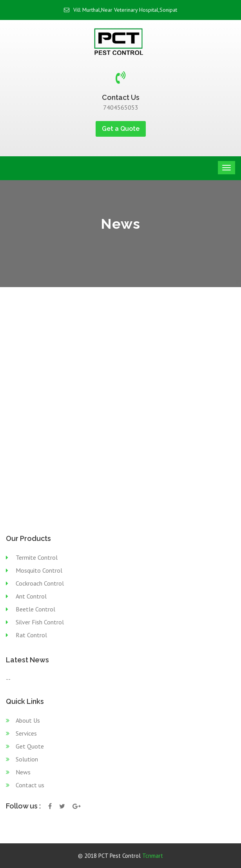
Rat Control (31, 635)
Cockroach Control (40, 583)
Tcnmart (153, 856)
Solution (27, 759)
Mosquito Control (39, 570)
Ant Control (31, 596)
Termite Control (37, 557)
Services (26, 733)
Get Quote (30, 746)
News (23, 772)
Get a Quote (121, 129)
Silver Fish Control (40, 622)
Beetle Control (35, 609)
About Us (28, 720)
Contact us (30, 785)
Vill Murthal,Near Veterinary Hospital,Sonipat (120, 10)
